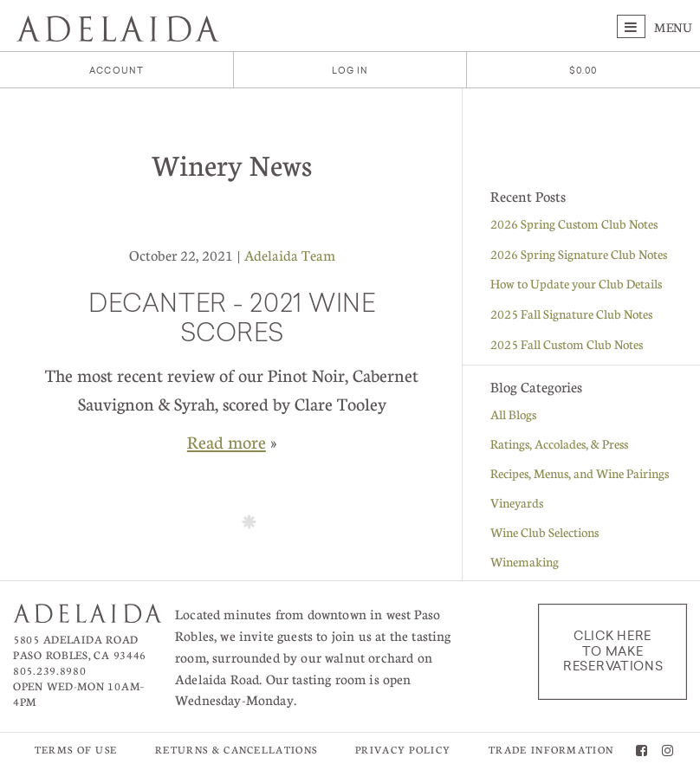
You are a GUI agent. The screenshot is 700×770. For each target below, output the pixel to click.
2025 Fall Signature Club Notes (571, 314)
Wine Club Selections (544, 532)
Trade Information (551, 750)
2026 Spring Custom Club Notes (574, 223)
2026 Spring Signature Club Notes (579, 254)
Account (117, 71)
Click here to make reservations (613, 651)
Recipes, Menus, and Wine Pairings (580, 473)
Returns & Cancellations (236, 750)
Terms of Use (76, 750)
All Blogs (513, 414)
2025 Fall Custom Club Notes (567, 344)
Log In (350, 71)
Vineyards (517, 502)
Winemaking (525, 561)
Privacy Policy (403, 750)
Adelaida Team (290, 255)
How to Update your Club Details (576, 283)
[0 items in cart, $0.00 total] (583, 71)
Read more (227, 442)
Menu (655, 26)
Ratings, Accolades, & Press (559, 443)
